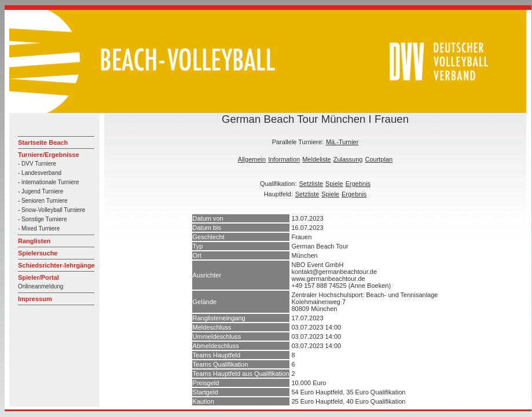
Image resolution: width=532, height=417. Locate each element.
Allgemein (252, 159)
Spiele (334, 184)
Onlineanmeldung (41, 286)
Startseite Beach (43, 142)
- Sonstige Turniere (43, 219)
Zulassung (348, 159)
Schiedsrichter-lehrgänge (56, 265)
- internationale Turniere (49, 182)
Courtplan (379, 159)
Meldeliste (317, 159)
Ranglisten (34, 241)
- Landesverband (40, 173)
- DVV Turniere (37, 164)
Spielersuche (38, 253)
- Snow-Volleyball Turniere (52, 210)
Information (284, 159)
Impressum (35, 299)
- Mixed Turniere (39, 228)
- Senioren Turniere (43, 201)
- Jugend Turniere (41, 191)
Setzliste (311, 184)
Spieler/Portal (38, 277)
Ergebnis (358, 184)
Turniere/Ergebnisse (49, 155)
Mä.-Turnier (342, 142)
